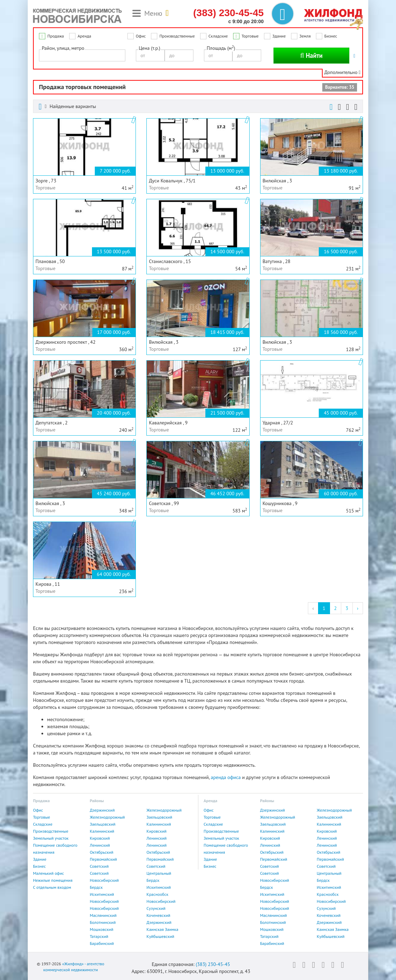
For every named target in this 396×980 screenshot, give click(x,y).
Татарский (99, 936)
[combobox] (82, 55)
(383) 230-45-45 (213, 964)
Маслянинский (103, 915)
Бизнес (331, 36)
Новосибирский (104, 880)
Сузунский (156, 908)
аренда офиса (226, 777)
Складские (218, 36)
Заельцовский (159, 817)
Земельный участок (51, 838)
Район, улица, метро (63, 48)
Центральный (159, 873)
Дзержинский (102, 810)
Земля (305, 36)
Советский (99, 866)
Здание (279, 36)
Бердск (153, 880)
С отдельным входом (52, 887)
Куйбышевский (160, 936)
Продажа (56, 36)
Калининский (159, 824)
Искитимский (159, 887)
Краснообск (157, 894)
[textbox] (43, 55)
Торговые (250, 36)
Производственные (177, 36)
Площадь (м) (221, 48)
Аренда (84, 36)
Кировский (156, 831)
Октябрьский (102, 852)
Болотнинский (103, 922)
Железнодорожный (164, 810)
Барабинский (102, 943)
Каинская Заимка (162, 929)
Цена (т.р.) (149, 48)
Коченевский (158, 915)
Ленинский (156, 838)
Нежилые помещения (53, 880)
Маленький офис (48, 873)
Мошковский (102, 929)
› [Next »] (358, 608)
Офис (141, 36)
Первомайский (103, 859)
